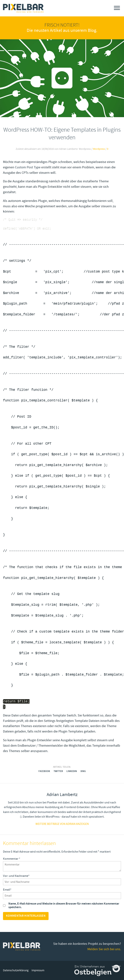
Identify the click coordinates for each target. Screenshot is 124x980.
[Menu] (117, 8)
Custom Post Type (28, 167)
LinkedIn (72, 771)
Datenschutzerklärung (16, 970)
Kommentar (12, 859)
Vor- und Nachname (16, 876)
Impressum (38, 970)
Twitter (58, 771)
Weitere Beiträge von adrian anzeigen (62, 824)
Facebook (44, 771)
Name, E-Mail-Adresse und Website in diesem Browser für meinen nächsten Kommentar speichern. (64, 906)
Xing (83, 771)
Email (7, 890)
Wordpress (99, 149)
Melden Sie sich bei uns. (104, 949)
